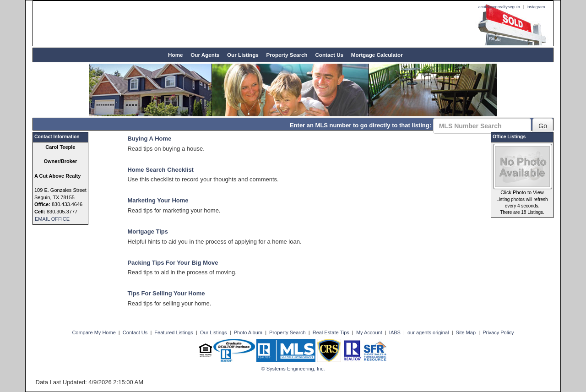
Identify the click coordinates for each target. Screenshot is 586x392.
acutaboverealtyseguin (499, 7)
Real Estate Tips (331, 332)
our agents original (428, 332)
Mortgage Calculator (377, 55)
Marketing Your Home (158, 200)
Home (175, 55)
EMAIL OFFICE (52, 219)
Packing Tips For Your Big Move (173, 263)
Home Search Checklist (160, 170)
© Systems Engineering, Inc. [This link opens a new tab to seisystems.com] (293, 369)
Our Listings (243, 55)
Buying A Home (149, 139)
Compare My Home (94, 332)
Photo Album (248, 332)
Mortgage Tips (148, 231)
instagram (536, 7)
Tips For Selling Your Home (166, 293)
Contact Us (329, 55)
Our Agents (205, 55)
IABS (395, 332)
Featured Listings (174, 332)
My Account (369, 332)
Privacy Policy (498, 332)
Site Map (466, 332)
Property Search (287, 55)
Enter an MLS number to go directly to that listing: (361, 125)
